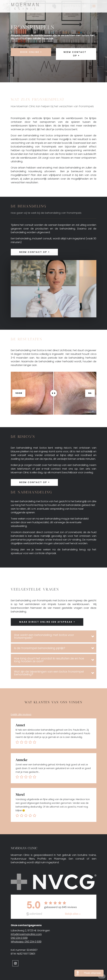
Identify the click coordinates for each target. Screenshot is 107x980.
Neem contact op (33, 252)
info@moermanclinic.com (26, 934)
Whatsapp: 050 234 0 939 (26, 942)
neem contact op (75, 54)
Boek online (30, 52)
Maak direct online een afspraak (46, 622)
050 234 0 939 (19, 938)
